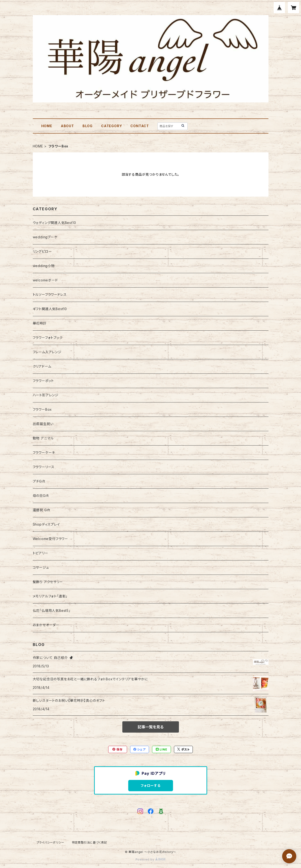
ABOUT (67, 126)
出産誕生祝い (43, 424)
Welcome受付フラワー (50, 539)
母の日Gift (41, 496)
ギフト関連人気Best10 (50, 309)
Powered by (151, 859)
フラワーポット (43, 381)
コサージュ (41, 567)
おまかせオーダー (46, 625)
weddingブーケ (45, 237)
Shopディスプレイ (46, 524)
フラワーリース (44, 467)
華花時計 (40, 323)
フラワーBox (42, 409)
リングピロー (42, 251)
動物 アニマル (43, 438)
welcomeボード (45, 280)
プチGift (39, 481)
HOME (47, 126)
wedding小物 (44, 266)
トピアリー (41, 553)
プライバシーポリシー (50, 842)
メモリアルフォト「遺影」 (50, 596)
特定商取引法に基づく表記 (90, 842)
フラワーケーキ (44, 452)
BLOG (88, 126)
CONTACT (140, 126)
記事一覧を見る (151, 727)
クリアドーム (42, 366)
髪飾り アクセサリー (48, 582)
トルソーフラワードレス (50, 294)
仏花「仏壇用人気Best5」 (52, 610)
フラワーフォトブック (48, 338)
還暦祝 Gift (41, 510)
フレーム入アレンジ (47, 352)
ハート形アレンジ (46, 395)
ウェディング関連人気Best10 (54, 223)
